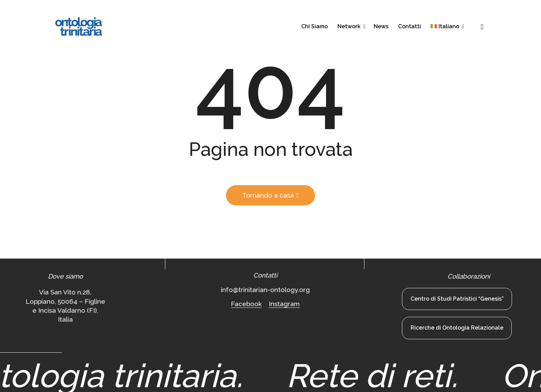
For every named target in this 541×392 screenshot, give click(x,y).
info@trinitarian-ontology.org (265, 290)
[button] (482, 27)
